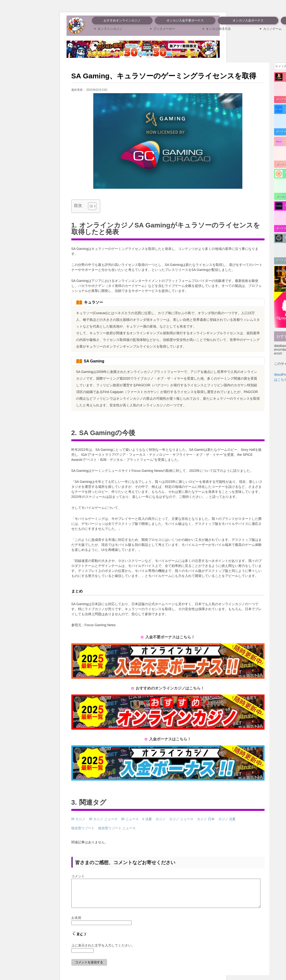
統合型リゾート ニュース (117, 828)
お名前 (76, 923)
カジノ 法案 (227, 819)
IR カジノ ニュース (103, 819)
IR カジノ (78, 819)
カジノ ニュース (181, 819)
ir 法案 (147, 819)
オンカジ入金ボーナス (248, 20)
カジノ (161, 819)
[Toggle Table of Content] (90, 206)
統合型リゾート (83, 828)
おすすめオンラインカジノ (122, 20)
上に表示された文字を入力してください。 (103, 951)
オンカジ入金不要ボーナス (185, 20)
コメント (78, 876)
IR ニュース (130, 819)
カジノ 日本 (206, 819)
